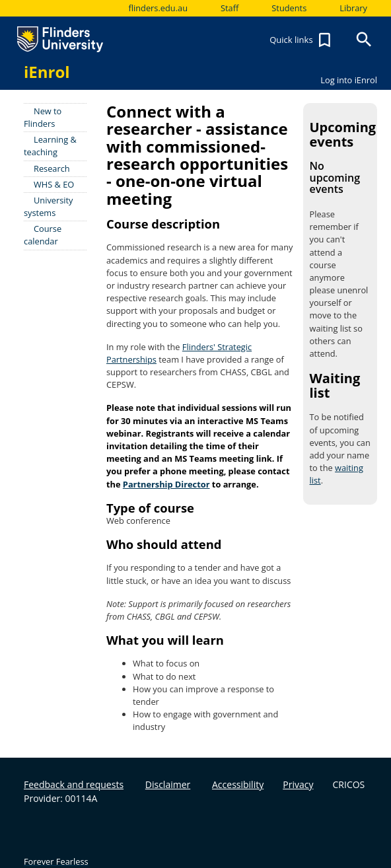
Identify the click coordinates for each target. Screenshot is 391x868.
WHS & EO (54, 184)
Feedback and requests (74, 784)
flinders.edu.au (158, 8)
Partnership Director (166, 484)
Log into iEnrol (349, 80)
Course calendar (43, 235)
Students (289, 8)
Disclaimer (168, 784)
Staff (230, 8)
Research (52, 168)
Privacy (298, 784)
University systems (49, 206)
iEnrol (47, 72)
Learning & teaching (50, 146)
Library (353, 8)
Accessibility (238, 784)
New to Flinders (43, 117)
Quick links (302, 40)
